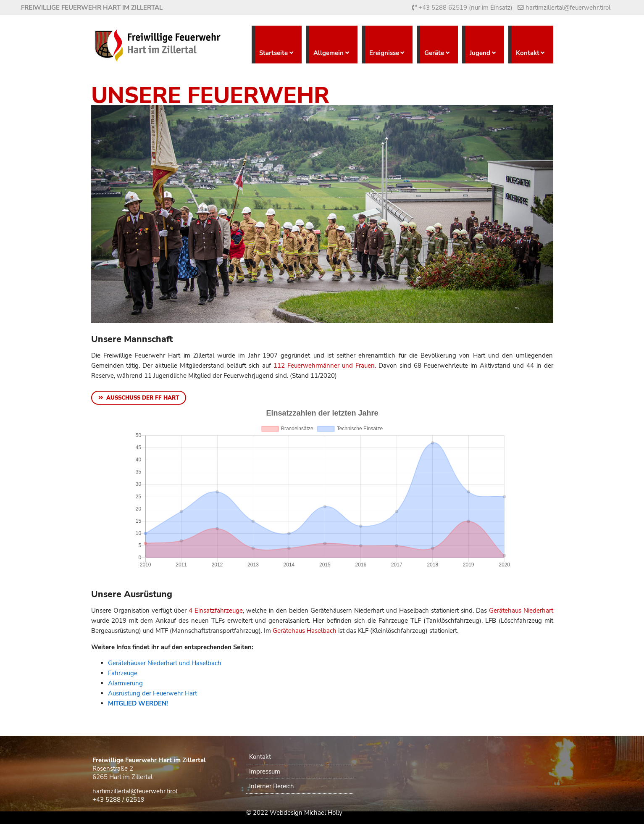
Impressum (265, 771)
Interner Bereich (272, 786)
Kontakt (528, 53)
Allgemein (329, 53)
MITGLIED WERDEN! (138, 703)
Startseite (273, 53)
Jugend (480, 53)
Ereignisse (384, 53)
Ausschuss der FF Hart (143, 398)
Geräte (434, 53)
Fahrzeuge (123, 673)
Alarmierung (125, 683)
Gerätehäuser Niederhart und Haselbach (165, 663)
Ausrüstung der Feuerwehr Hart (152, 693)
